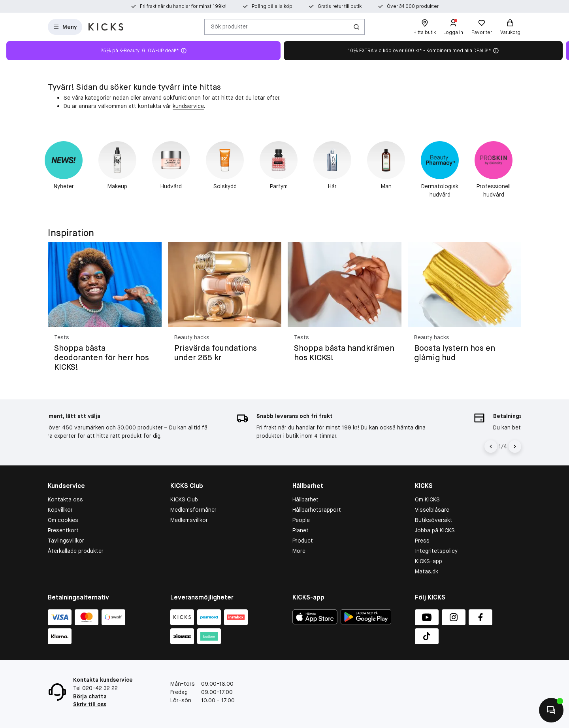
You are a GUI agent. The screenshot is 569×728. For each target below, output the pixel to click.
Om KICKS (427, 499)
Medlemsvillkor (189, 520)
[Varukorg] (510, 27)
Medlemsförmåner (193, 510)
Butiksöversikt (434, 520)
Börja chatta (90, 696)
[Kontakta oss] (551, 710)
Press (422, 541)
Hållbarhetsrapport (317, 510)
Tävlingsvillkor (66, 541)
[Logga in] (453, 27)
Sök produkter (229, 26)
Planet (301, 530)
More (299, 551)
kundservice (188, 106)
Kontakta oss (65, 499)
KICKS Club (184, 499)
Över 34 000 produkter (413, 6)
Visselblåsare (432, 510)
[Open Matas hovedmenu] (65, 27)
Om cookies (63, 520)
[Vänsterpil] (491, 446)
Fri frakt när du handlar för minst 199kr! (183, 6)
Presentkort (63, 530)
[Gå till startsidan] (106, 27)
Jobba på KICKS (435, 530)
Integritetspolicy (436, 551)
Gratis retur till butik (340, 6)
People (301, 520)
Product (303, 541)
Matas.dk (427, 571)
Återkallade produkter (76, 551)
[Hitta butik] (425, 27)
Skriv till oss (90, 704)
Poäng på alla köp (272, 6)
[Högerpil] (515, 446)
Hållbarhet (305, 499)
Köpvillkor (60, 510)
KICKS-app (429, 561)
